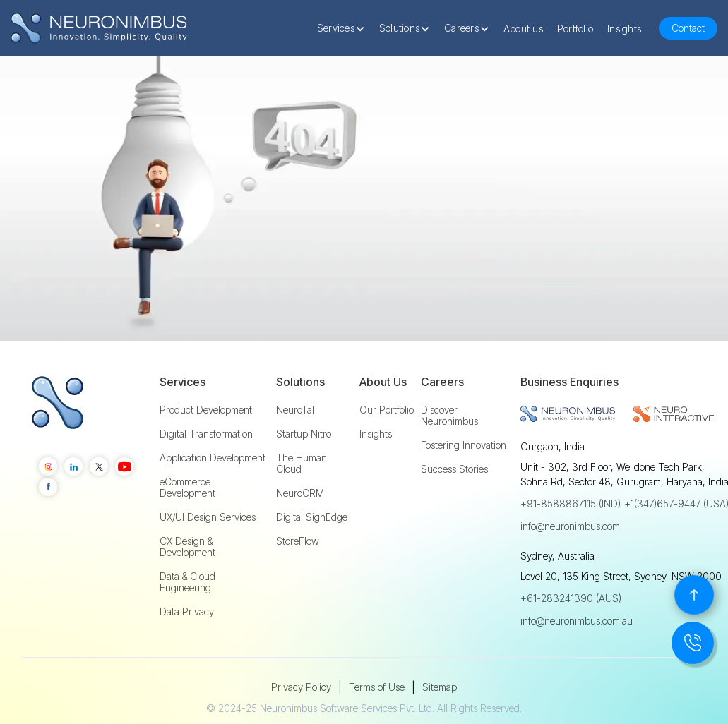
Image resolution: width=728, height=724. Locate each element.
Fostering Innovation (464, 445)
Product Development (206, 410)
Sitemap (440, 687)
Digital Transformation (206, 434)
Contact (688, 28)
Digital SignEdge (312, 517)
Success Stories (454, 469)
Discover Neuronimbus (449, 416)
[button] (345, 28)
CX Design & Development (187, 547)
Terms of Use (377, 687)
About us (523, 29)
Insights (624, 29)
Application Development (213, 458)
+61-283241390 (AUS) (571, 598)
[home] (99, 29)
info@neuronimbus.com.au (577, 621)
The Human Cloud (302, 464)
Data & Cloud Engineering (187, 582)
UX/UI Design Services (208, 517)
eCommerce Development (187, 488)
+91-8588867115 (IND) (571, 503)
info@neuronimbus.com (570, 526)
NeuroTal (295, 410)
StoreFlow (298, 541)
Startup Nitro (304, 434)
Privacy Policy (301, 687)
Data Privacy (187, 612)
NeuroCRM (300, 493)
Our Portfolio (387, 410)
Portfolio (575, 29)
